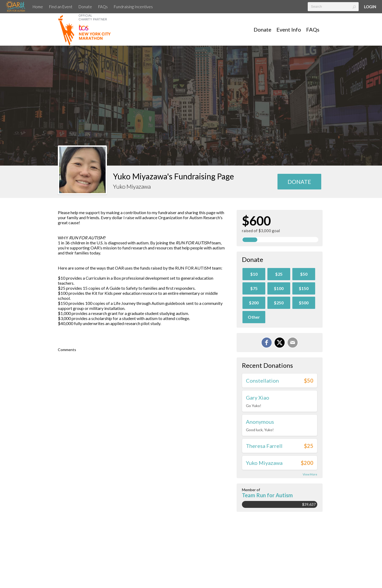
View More (310, 474)
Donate (85, 7)
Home (38, 7)
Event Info (289, 29)
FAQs (103, 7)
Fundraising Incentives (133, 7)
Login (370, 7)
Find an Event (61, 7)
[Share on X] (280, 343)
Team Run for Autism (267, 495)
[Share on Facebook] (267, 343)
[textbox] (333, 7)
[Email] (293, 343)
